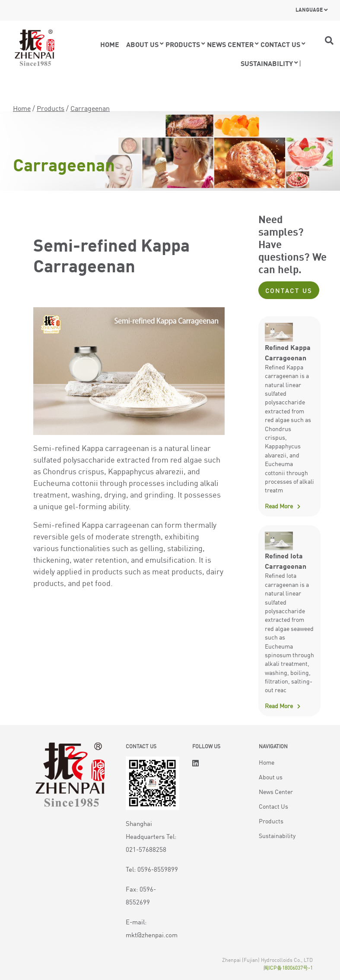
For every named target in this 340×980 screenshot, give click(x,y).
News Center (230, 44)
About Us (142, 44)
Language (309, 9)
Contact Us (289, 290)
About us (271, 777)
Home (110, 44)
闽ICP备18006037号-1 (288, 967)
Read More (279, 506)
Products (183, 44)
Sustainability (267, 63)
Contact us (280, 44)
